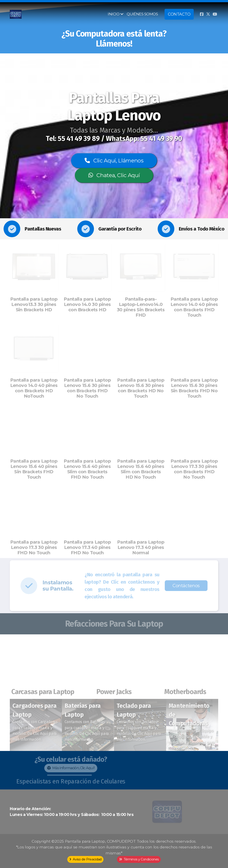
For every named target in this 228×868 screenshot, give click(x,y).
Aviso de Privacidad (85, 859)
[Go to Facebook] (202, 14)
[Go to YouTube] (215, 14)
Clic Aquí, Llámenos (114, 161)
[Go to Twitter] (208, 14)
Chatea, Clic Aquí (114, 175)
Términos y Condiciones (139, 859)
